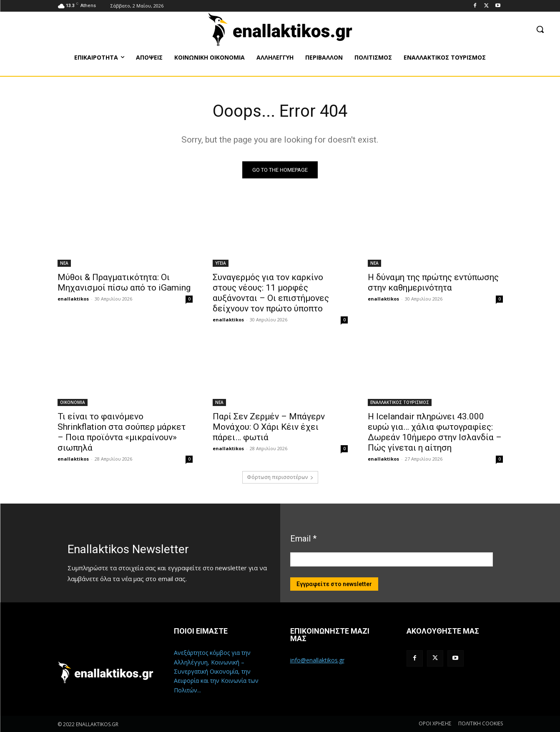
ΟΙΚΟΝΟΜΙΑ (73, 402)
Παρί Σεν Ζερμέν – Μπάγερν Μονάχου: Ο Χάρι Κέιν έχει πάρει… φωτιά (269, 427)
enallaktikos (73, 299)
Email (303, 539)
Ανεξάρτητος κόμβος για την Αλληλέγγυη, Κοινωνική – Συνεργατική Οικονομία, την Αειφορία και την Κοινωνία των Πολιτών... (216, 671)
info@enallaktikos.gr (317, 660)
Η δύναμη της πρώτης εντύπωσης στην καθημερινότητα (433, 282)
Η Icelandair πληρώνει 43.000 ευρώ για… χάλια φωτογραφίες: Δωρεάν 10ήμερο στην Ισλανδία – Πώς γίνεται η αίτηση (435, 432)
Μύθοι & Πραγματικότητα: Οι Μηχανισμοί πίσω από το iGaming (124, 282)
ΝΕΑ (64, 263)
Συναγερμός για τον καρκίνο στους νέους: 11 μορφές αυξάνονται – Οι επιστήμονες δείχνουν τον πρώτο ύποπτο (271, 293)
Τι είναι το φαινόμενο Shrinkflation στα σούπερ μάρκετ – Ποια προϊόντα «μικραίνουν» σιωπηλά (122, 432)
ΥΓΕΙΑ (221, 263)
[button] (540, 29)
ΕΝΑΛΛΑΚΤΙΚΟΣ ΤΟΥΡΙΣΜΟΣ (400, 402)
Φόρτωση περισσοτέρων (280, 477)
